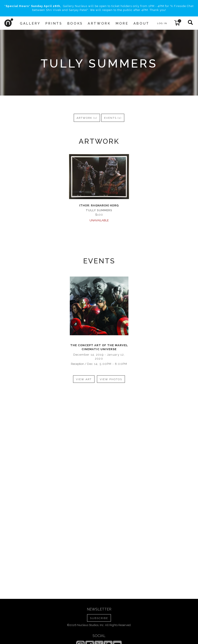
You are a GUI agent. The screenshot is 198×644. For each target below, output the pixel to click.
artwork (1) (87, 118)
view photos (111, 379)
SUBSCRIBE (99, 618)
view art (84, 379)
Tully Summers (99, 210)
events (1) (113, 118)
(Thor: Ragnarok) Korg (99, 205)
